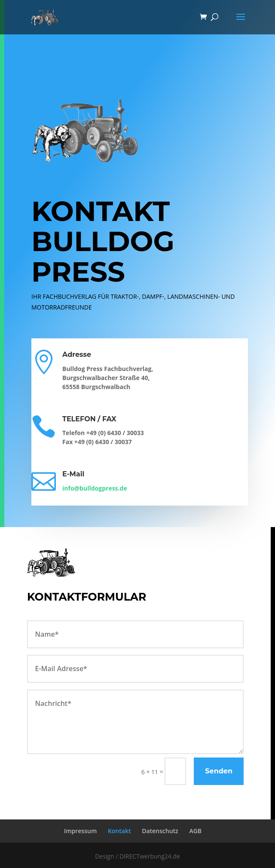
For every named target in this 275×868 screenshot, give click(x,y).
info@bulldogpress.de (95, 488)
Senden (219, 771)
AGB (195, 831)
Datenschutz (160, 831)
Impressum (80, 831)
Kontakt (119, 831)
